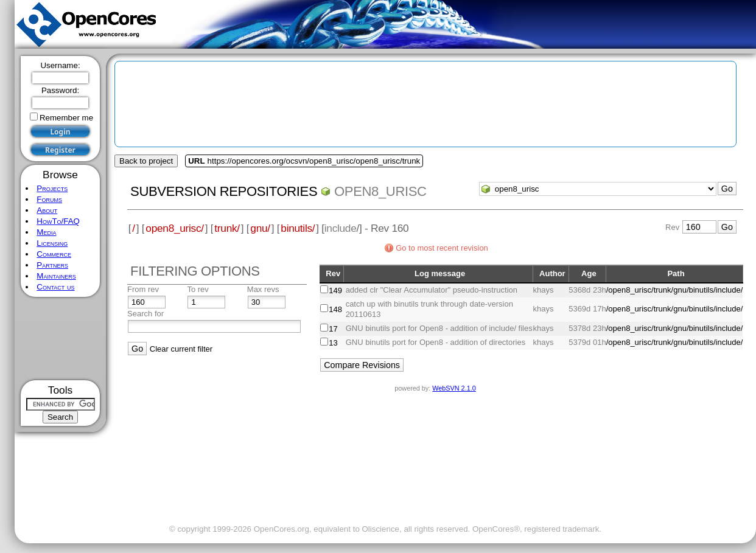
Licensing (52, 243)
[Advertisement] (61, 339)
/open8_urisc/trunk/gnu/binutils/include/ (675, 290)
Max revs (263, 289)
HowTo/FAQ (58, 221)
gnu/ (260, 228)
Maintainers (56, 276)
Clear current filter (181, 349)
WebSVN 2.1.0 (454, 388)
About (47, 210)
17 (333, 329)
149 (335, 290)
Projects (52, 188)
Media (46, 232)
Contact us (55, 287)
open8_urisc (380, 191)
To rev (198, 289)
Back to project (146, 161)
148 (335, 309)
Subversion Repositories (224, 191)
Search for (145, 314)
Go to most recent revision (442, 248)
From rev (143, 289)
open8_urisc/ (174, 228)
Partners (52, 265)
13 (333, 343)
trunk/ (227, 228)
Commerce (54, 254)
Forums (49, 199)
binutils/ (298, 228)
